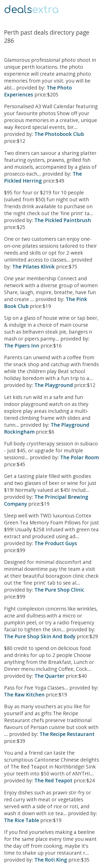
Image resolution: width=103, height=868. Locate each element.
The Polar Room (80, 457)
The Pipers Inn (22, 346)
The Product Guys (56, 543)
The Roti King (51, 860)
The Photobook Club (59, 134)
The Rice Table (22, 820)
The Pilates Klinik (34, 267)
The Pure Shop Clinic (59, 590)
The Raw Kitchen (24, 695)
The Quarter (49, 676)
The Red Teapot (53, 780)
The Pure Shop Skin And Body (40, 636)
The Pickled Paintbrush (63, 220)
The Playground (54, 385)
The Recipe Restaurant (67, 734)
